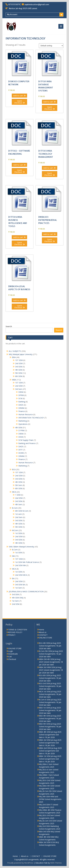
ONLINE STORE (45, 638)
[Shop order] (51, 46)
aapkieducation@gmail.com (37, 4)
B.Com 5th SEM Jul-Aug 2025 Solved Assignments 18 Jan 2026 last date (51, 654)
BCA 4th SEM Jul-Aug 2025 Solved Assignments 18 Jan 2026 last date (50, 646)
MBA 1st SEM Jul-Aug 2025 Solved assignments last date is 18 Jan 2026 (50, 759)
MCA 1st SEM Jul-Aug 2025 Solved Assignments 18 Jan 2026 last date (50, 694)
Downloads (13, 654)
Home (42, 630)
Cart (10, 657)
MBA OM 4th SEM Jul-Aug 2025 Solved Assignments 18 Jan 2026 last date (51, 662)
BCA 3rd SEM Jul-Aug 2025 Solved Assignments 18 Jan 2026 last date (50, 686)
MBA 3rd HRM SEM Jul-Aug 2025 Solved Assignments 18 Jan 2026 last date (51, 670)
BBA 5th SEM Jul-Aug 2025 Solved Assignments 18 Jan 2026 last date (50, 727)
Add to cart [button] (18, 96)
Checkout (12, 659)
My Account (12, 14)
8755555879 (14, 4)
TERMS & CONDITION (18, 630)
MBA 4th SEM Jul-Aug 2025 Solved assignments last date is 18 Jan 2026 (50, 735)
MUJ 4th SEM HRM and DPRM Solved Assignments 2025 (50, 799)
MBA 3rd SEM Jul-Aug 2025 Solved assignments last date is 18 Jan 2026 (50, 743)
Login (11, 651)
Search (9, 326)
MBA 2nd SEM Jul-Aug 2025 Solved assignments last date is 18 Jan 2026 (50, 751)
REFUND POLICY (15, 632)
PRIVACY (12, 635)
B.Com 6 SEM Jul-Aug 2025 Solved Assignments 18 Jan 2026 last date (50, 702)
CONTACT (43, 635)
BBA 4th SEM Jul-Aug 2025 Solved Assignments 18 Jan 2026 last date (50, 718)
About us (43, 632)
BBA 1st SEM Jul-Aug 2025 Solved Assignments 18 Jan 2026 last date (50, 710)
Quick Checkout (18, 102)
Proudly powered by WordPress (20, 863)
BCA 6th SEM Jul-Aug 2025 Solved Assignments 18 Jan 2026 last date (50, 678)
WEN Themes (56, 863)
